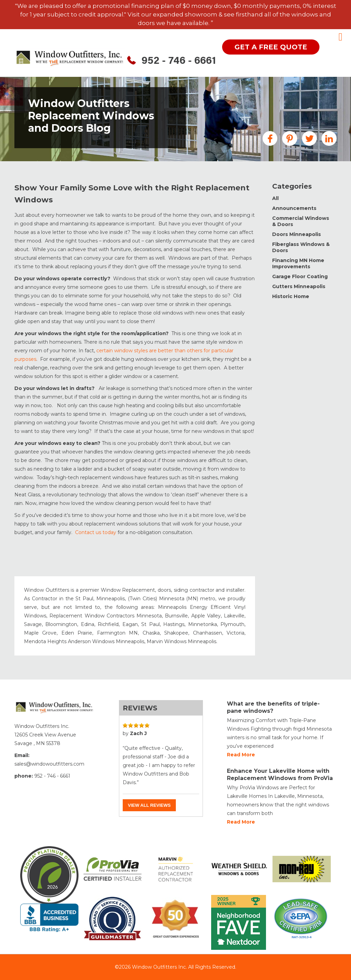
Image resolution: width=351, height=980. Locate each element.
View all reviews (149, 805)
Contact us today (96, 532)
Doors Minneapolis (296, 234)
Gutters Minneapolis (299, 286)
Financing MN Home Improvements (298, 263)
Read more (241, 755)
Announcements (294, 208)
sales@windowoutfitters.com (49, 764)
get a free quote (271, 47)
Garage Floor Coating (300, 276)
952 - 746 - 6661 (179, 61)
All (275, 198)
